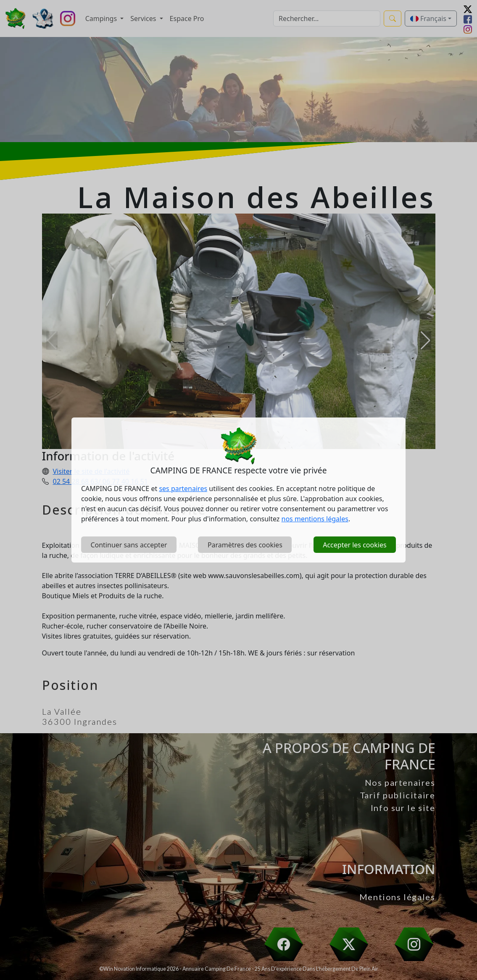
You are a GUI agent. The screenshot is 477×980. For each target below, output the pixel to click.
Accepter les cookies (354, 545)
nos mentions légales (315, 519)
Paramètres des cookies (245, 545)
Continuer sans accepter (129, 545)
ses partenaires (183, 489)
